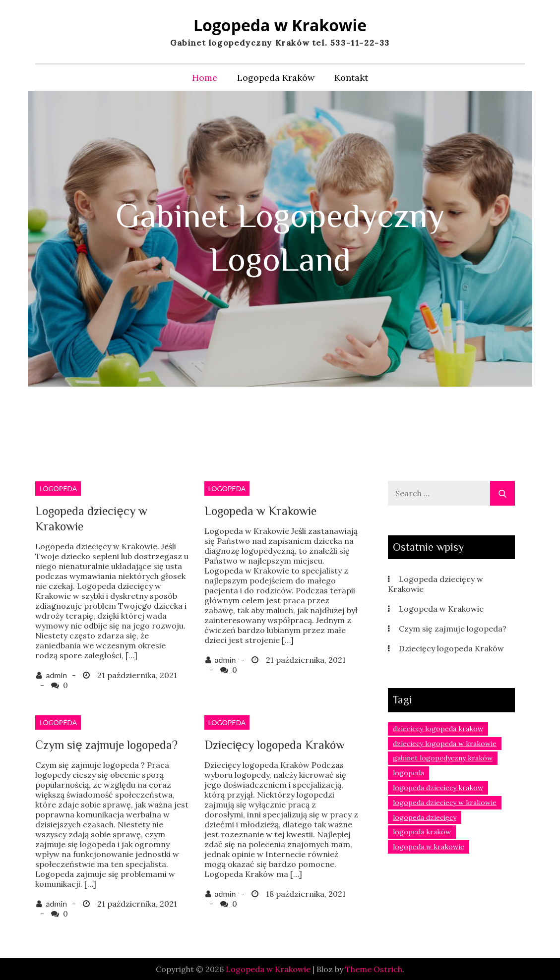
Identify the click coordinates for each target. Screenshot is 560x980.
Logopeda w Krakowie (280, 25)
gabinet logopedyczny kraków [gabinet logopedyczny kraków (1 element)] (443, 758)
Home (205, 78)
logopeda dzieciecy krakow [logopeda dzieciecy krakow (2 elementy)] (438, 788)
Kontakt (351, 78)
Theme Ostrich (374, 969)
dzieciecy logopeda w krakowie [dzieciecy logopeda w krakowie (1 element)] (445, 744)
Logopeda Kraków (276, 78)
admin (56, 675)
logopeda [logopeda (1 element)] (408, 773)
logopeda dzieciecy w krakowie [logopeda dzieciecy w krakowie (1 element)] (445, 803)
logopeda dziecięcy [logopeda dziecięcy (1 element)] (425, 817)
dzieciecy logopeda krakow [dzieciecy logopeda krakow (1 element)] (438, 729)
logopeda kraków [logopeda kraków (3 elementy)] (422, 832)
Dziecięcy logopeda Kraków (275, 745)
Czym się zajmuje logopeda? (106, 745)
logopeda (58, 489)
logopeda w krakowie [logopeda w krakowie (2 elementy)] (429, 847)
